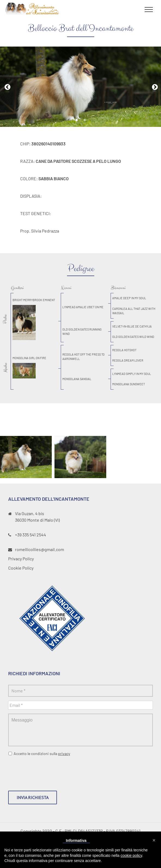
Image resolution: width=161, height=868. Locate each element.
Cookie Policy (21, 568)
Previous (7, 87)
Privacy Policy (21, 559)
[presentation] (50, 771)
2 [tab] (85, 120)
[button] (154, 840)
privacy (64, 754)
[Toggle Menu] (149, 10)
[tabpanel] (80, 87)
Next (154, 87)
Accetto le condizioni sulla (42, 754)
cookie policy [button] (131, 855)
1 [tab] (77, 120)
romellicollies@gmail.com (40, 549)
